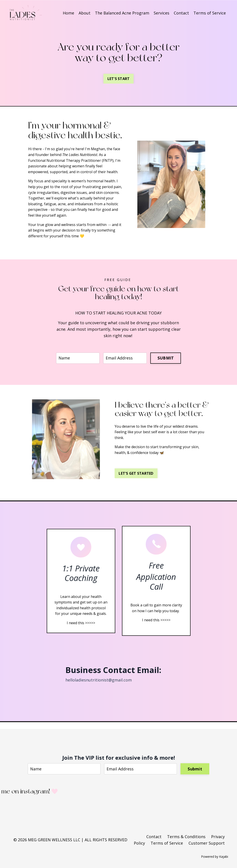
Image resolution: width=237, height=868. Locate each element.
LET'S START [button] (119, 79)
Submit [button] (195, 769)
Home (68, 13)
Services (161, 13)
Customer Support (207, 843)
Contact (181, 13)
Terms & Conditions (186, 837)
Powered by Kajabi (215, 857)
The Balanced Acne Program (122, 13)
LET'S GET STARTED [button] (136, 473)
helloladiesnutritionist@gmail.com (99, 680)
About (85, 13)
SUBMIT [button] (166, 358)
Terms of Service (210, 13)
